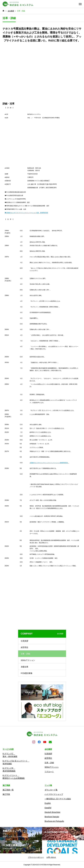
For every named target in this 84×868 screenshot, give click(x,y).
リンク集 (48, 785)
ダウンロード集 (51, 790)
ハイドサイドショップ (54, 794)
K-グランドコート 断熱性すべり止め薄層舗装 (14, 777)
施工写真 (6, 794)
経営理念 (25, 647)
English (48, 803)
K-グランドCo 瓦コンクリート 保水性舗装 (16, 762)
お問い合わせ (51, 857)
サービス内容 (8, 749)
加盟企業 (25, 667)
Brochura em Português (54, 821)
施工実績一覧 (8, 790)
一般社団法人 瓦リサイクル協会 (58, 799)
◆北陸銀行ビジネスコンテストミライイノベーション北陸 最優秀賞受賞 (26, 213)
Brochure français (52, 817)
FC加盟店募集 (27, 673)
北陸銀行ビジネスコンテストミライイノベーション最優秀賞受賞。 (49, 463)
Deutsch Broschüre (52, 812)
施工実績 (6, 785)
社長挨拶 (25, 641)
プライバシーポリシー (36, 857)
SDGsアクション (28, 660)
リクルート (49, 772)
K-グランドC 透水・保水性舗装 (10, 755)
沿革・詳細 (49, 763)
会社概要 (48, 749)
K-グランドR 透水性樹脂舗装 (9, 770)
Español (48, 808)
